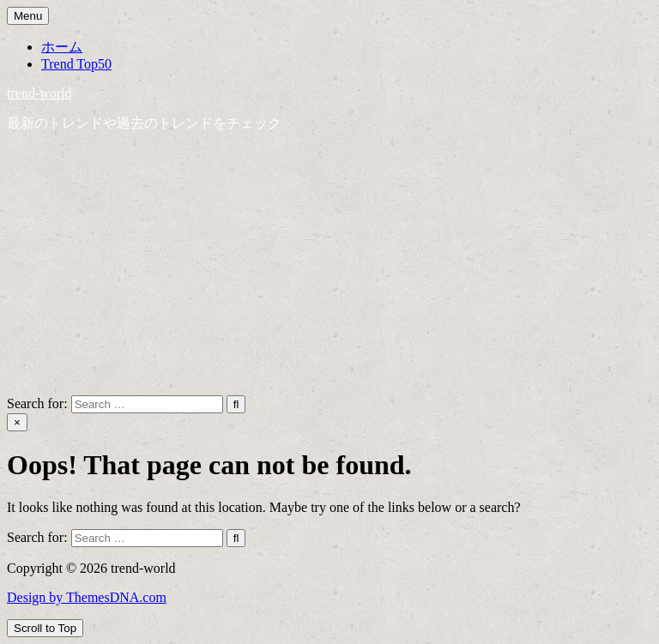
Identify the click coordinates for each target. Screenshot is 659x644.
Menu (28, 16)
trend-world (39, 93)
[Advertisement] (329, 267)
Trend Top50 (76, 64)
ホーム (62, 47)
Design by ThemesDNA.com (87, 597)
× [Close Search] (17, 422)
